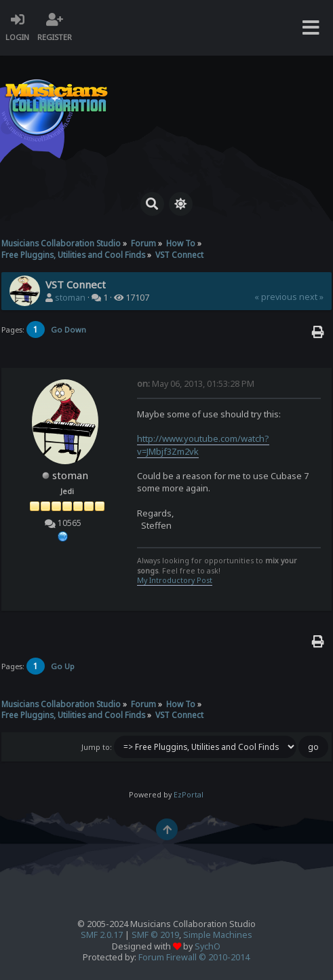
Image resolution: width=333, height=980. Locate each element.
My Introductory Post (175, 580)
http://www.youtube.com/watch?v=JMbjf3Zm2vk (203, 445)
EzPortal (189, 795)
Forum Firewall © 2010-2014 (194, 957)
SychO (208, 946)
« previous (276, 297)
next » (311, 297)
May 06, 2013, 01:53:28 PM (196, 384)
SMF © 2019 (155, 935)
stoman (70, 298)
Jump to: (97, 747)
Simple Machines (218, 935)
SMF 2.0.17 (102, 935)
